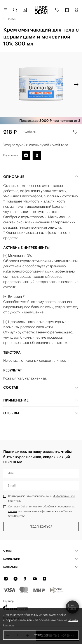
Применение (41, 400)
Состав (41, 387)
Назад (9, 19)
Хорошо (41, 635)
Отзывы (41, 413)
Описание (41, 177)
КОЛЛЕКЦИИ (12, 559)
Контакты (10, 567)
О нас (8, 551)
